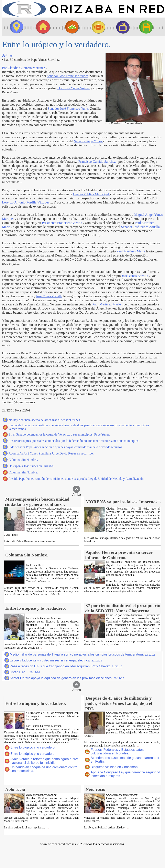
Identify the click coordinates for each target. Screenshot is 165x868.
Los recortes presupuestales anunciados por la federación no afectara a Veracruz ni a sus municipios (74, 441)
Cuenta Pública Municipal (91, 194)
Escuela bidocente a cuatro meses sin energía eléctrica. (56, 660)
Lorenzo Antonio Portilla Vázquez (26, 202)
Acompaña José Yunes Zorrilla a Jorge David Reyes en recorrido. (51, 453)
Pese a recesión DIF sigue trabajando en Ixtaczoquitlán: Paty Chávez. (66, 666)
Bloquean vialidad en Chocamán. (115, 767)
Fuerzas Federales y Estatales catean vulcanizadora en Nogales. (118, 751)
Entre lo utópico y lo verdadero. (33, 747)
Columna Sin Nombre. (23, 460)
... (57, 541)
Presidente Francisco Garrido (62, 223)
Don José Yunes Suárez (74, 88)
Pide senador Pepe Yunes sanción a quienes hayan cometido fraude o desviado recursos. (66, 447)
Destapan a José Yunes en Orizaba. (31, 466)
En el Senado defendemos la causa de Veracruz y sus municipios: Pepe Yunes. (59, 434)
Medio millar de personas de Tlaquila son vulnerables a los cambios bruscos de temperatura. (82, 654)
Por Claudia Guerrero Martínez (24, 68)
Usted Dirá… (25, 672)
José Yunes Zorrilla (135, 276)
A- (12, 56)
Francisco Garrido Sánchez (97, 162)
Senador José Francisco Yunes (68, 76)
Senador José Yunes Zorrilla (140, 227)
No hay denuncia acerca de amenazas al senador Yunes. (45, 420)
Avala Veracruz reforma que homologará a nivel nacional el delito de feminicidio (45, 761)
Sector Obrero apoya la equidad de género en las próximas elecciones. (67, 678)
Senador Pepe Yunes (89, 141)
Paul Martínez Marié (131, 251)
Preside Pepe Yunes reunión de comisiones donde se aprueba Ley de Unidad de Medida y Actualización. (76, 479)
